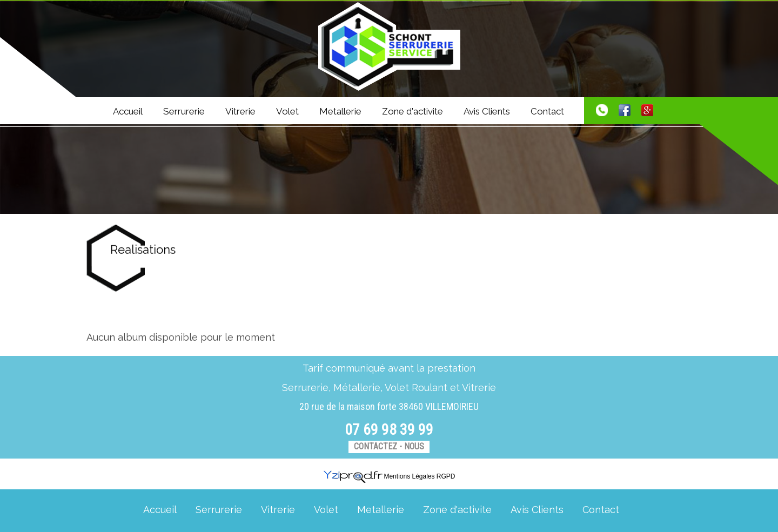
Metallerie (340, 111)
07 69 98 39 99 (389, 430)
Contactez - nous (389, 446)
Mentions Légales (409, 476)
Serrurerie (184, 111)
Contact (547, 111)
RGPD (446, 476)
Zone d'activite (413, 111)
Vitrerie (240, 111)
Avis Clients (487, 111)
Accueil (128, 111)
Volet (287, 111)
